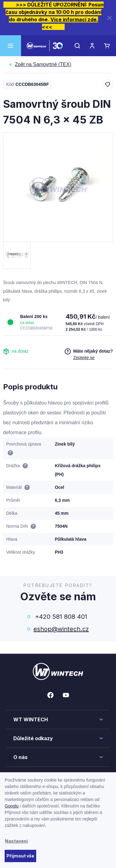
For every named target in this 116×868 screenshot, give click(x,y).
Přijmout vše (20, 856)
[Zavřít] (110, 18)
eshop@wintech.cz (61, 629)
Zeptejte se (84, 358)
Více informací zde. (74, 19)
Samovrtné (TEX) (43, 65)
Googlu (12, 806)
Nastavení (16, 841)
